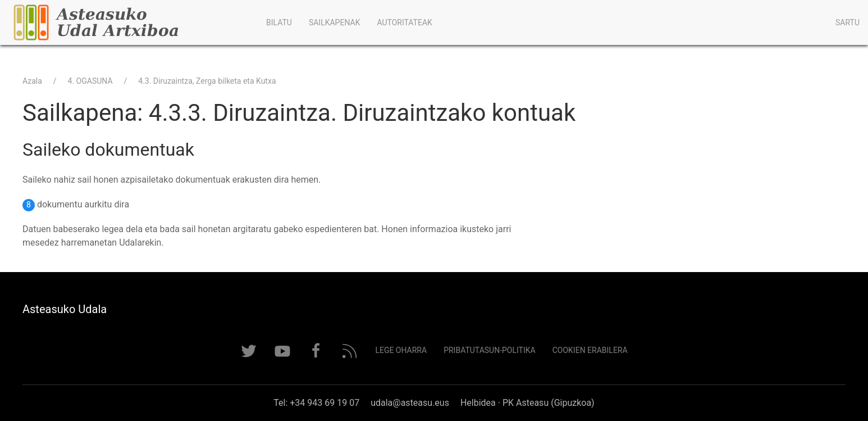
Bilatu (279, 22)
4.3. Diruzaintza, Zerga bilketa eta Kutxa (207, 81)
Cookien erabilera (590, 350)
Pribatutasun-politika (490, 350)
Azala (32, 81)
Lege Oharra (401, 350)
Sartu (848, 22)
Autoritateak (404, 22)
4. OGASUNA (90, 81)
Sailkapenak (335, 22)
